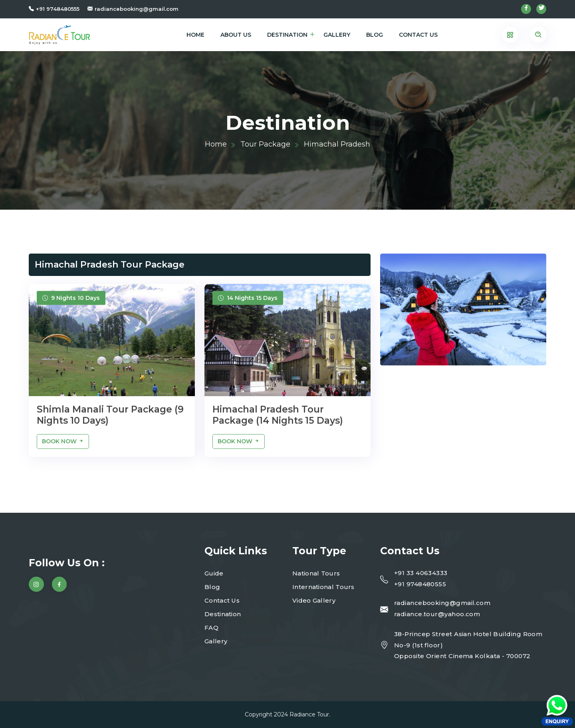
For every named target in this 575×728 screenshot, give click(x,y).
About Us (236, 35)
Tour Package (265, 144)
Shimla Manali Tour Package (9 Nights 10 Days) (110, 415)
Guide (214, 573)
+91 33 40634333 (421, 573)
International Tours (323, 587)
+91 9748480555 (58, 9)
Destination (287, 35)
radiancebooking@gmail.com (137, 9)
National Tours (316, 573)
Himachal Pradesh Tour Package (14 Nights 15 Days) (278, 415)
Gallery (337, 35)
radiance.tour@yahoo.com (437, 614)
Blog (375, 35)
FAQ (211, 628)
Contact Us (418, 35)
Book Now (63, 441)
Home (195, 35)
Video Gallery (314, 600)
